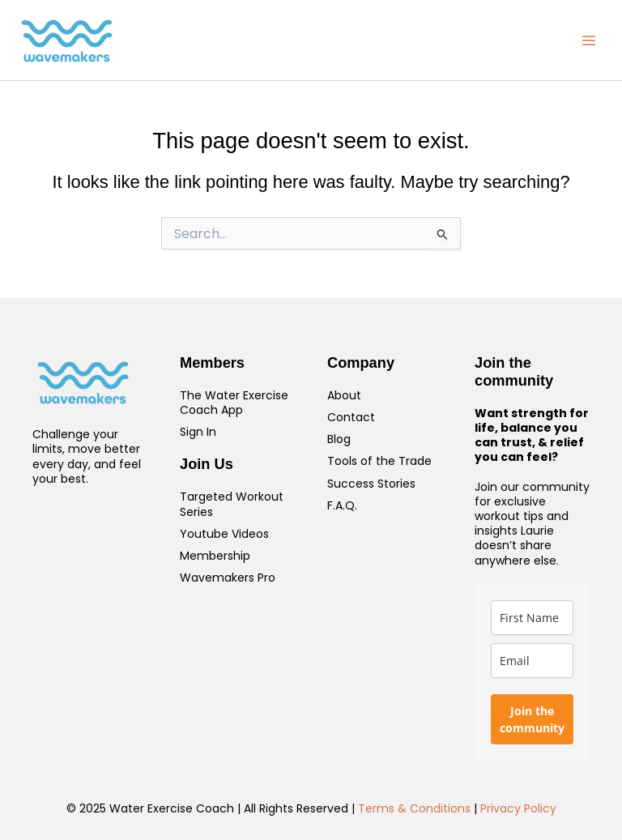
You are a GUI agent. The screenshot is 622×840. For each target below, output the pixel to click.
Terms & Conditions (414, 808)
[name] (532, 618)
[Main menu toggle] (589, 41)
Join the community (532, 719)
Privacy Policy (518, 808)
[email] (532, 661)
